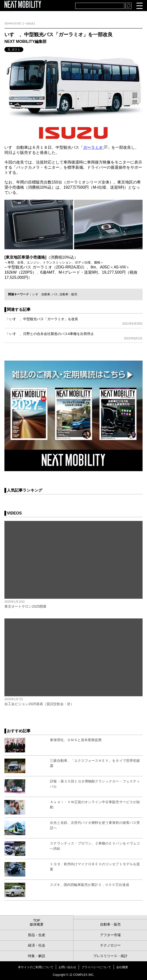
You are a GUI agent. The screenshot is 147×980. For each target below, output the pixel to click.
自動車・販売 (68, 294)
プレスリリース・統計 (110, 956)
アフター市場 (110, 935)
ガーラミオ (95, 147)
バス (55, 294)
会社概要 (122, 967)
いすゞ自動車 (41, 294)
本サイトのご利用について (36, 967)
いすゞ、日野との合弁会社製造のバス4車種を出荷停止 (76, 336)
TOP (37, 920)
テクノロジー (110, 945)
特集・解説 (37, 956)
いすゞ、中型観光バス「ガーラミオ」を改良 (76, 321)
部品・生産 (37, 935)
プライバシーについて (96, 967)
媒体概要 (37, 924)
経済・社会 (37, 945)
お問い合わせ (67, 967)
